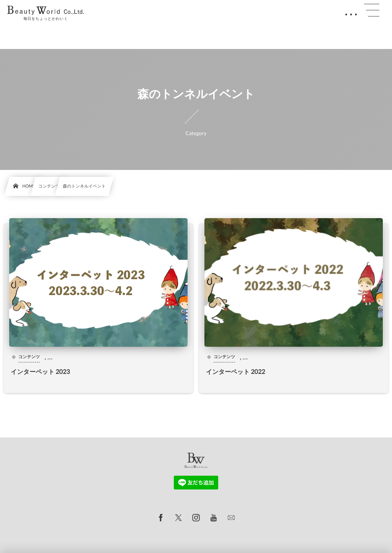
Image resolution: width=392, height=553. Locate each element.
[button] (372, 10)
